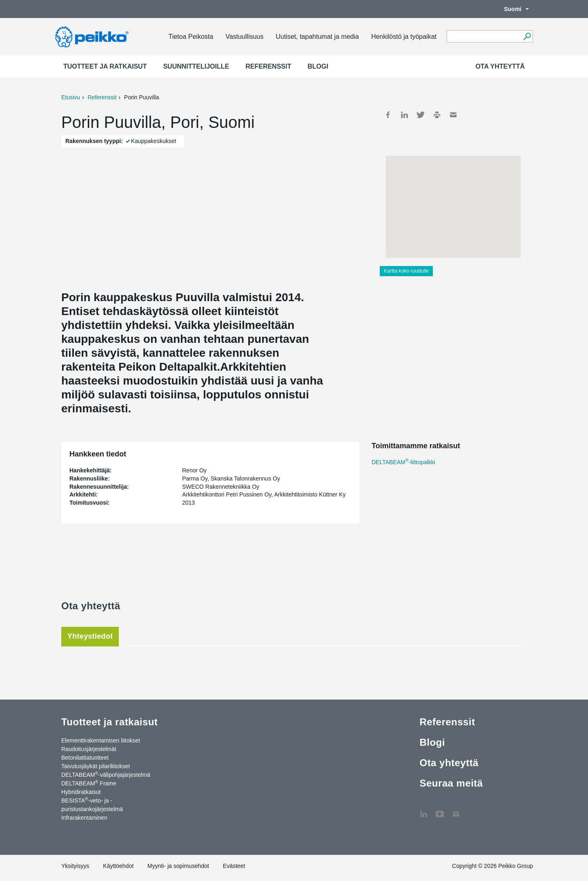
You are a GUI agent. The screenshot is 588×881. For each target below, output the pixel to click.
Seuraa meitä (451, 783)
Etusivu (71, 97)
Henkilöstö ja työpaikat (404, 37)
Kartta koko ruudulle (406, 271)
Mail (453, 115)
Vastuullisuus (244, 37)
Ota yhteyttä (500, 66)
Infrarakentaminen (84, 818)
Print (437, 115)
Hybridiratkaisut (81, 792)
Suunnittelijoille (196, 66)
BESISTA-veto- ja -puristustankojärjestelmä (92, 804)
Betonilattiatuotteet (85, 758)
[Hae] (527, 36)
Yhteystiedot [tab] (90, 636)
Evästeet (234, 866)
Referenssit (268, 66)
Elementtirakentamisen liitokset (101, 740)
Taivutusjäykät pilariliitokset (96, 766)
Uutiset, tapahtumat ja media (317, 37)
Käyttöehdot (118, 866)
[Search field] (484, 37)
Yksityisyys (75, 866)
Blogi (318, 66)
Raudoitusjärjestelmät (89, 749)
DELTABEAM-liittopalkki (403, 462)
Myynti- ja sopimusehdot (178, 866)
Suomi (512, 9)
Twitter (421, 115)
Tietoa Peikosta (191, 37)
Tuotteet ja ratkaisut (105, 66)
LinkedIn (404, 115)
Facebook (388, 115)
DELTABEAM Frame (89, 783)
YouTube (440, 810)
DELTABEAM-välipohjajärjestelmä (106, 774)
